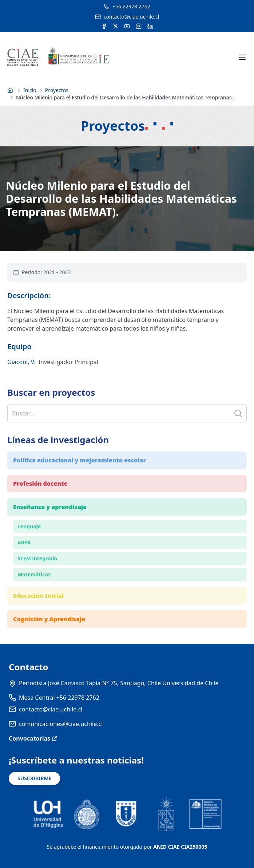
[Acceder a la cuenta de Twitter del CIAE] (116, 26)
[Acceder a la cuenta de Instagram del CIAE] (139, 26)
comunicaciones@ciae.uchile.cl (61, 724)
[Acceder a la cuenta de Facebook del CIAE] (104, 26)
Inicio (30, 90)
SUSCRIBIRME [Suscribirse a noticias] (34, 778)
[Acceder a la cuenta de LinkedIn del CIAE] (150, 26)
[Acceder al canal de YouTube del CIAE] (127, 26)
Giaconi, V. (21, 362)
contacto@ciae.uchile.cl (51, 709)
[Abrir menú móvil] (242, 57)
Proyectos (57, 90)
